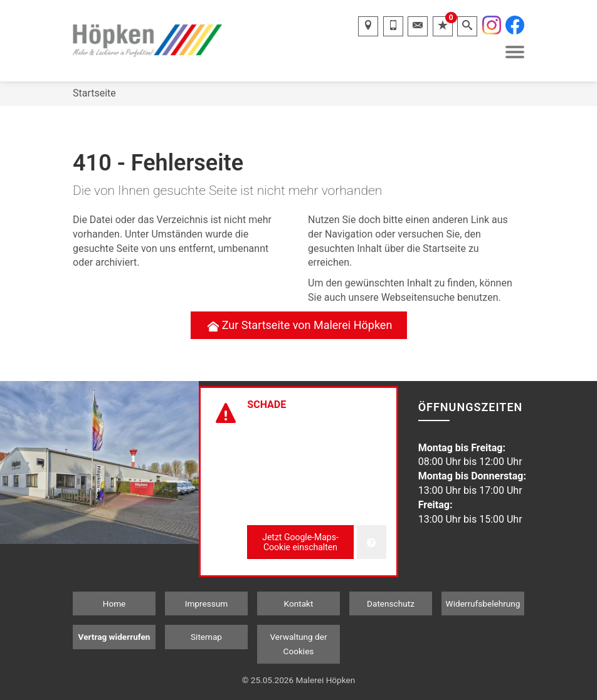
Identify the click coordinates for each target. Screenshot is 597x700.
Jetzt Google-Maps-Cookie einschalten (300, 542)
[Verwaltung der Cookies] (372, 542)
